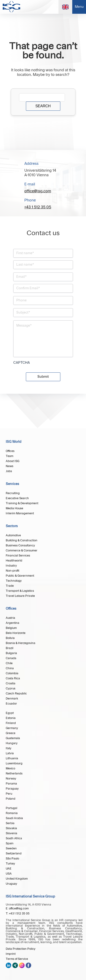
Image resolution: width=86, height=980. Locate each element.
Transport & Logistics (20, 591)
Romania (12, 813)
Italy (9, 748)
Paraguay (12, 789)
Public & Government (20, 576)
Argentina (12, 623)
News (10, 466)
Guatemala (13, 738)
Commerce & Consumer (22, 551)
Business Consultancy (20, 545)
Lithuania (12, 758)
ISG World (14, 442)
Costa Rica (13, 678)
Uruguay (11, 884)
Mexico (10, 768)
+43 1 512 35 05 (38, 207)
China (10, 668)
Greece (11, 733)
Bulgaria (11, 653)
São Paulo (12, 859)
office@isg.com (38, 191)
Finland (11, 723)
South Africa (14, 838)
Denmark (12, 699)
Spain (10, 843)
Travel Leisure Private (20, 596)
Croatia (11, 683)
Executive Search (17, 498)
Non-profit (12, 571)
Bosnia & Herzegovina (21, 643)
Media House (14, 508)
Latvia (10, 753)
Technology (14, 581)
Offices (10, 451)
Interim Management (20, 513)
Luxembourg (14, 763)
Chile (9, 663)
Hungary (12, 743)
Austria (10, 618)
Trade (10, 586)
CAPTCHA (22, 363)
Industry (11, 566)
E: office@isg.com (17, 908)
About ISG (12, 461)
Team (10, 456)
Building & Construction (22, 540)
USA (9, 874)
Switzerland (14, 853)
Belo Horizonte (16, 633)
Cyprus (11, 688)
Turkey (10, 864)
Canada (11, 658)
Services (12, 484)
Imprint (11, 954)
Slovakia (11, 828)
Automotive (13, 535)
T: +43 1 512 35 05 (18, 914)
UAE (9, 869)
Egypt (10, 713)
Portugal (11, 808)
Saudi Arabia (14, 818)
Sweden (11, 848)
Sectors (12, 526)
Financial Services (18, 556)
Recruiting (13, 493)
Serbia (10, 823)
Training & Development (22, 503)
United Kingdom (17, 879)
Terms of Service (17, 959)
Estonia (11, 718)
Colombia (12, 673)
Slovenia (11, 833)
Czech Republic (16, 694)
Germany (12, 728)
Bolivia (10, 638)
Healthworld (14, 561)
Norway (11, 779)
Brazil (10, 648)
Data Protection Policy (21, 949)
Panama (11, 784)
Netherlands (14, 774)
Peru (9, 794)
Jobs (9, 471)
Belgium (11, 628)
